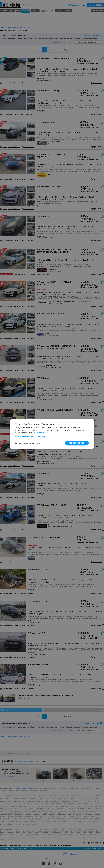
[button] (52, 437)
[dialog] (52, 434)
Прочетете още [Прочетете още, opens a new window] (40, 433)
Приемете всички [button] (77, 443)
